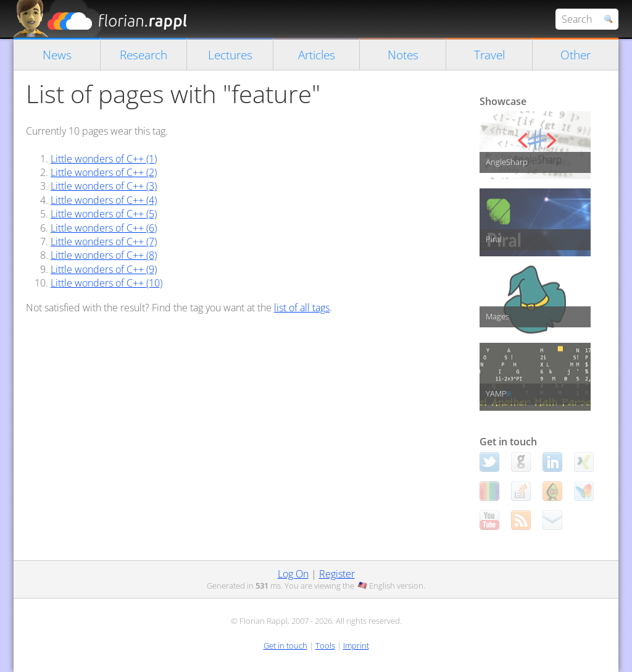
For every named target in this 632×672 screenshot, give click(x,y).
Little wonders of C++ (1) (104, 159)
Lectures (230, 55)
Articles (317, 55)
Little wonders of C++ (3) (104, 186)
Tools (325, 645)
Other (576, 55)
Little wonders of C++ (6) (104, 228)
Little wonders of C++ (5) (104, 214)
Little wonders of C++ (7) (104, 241)
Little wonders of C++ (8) (104, 255)
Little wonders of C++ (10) (106, 283)
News (57, 55)
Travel (489, 55)
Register (337, 574)
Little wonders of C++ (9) (104, 269)
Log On (293, 574)
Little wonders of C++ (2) (104, 172)
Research (143, 55)
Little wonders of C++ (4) (104, 200)
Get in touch (285, 645)
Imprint (356, 645)
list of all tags (302, 308)
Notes (403, 55)
